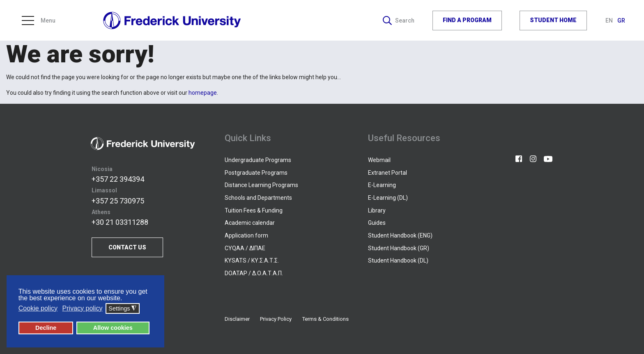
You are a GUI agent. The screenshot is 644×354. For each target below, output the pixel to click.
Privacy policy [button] (83, 308)
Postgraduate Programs (256, 173)
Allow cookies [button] (113, 328)
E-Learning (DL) (388, 198)
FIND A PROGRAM (467, 20)
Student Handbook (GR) (399, 248)
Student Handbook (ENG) (400, 235)
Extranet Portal (388, 173)
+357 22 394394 (118, 179)
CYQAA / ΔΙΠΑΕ (245, 248)
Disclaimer (237, 319)
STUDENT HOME (553, 20)
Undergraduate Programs (258, 160)
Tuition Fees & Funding (254, 210)
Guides (377, 223)
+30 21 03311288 (120, 222)
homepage (203, 93)
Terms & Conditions (325, 319)
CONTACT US (127, 247)
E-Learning (382, 185)
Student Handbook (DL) (398, 260)
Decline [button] (46, 328)
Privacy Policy (276, 319)
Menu (39, 20)
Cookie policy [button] (38, 308)
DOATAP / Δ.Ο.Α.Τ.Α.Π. (254, 273)
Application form (246, 235)
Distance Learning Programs (261, 185)
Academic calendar (250, 223)
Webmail (379, 160)
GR (621, 20)
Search (399, 20)
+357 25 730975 (118, 201)
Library (377, 210)
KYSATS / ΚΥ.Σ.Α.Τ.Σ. (252, 260)
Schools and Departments (258, 198)
